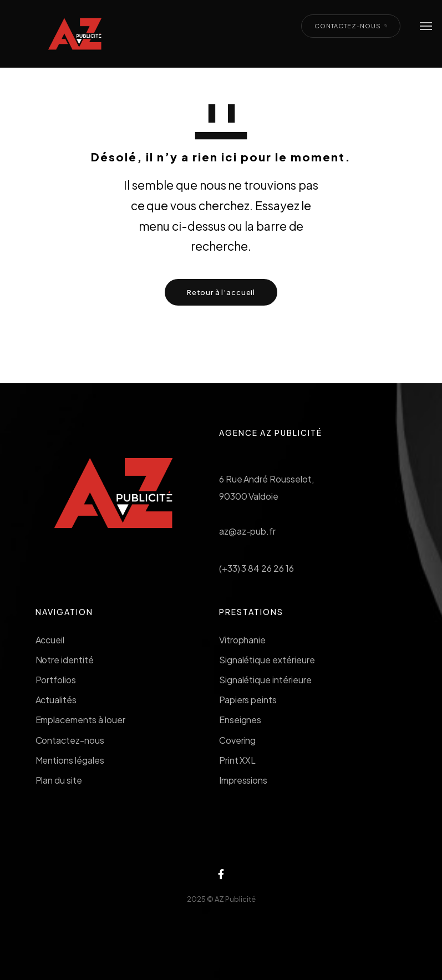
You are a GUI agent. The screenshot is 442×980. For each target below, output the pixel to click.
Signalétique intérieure (265, 680)
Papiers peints (248, 700)
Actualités (56, 700)
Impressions (243, 780)
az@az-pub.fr (248, 531)
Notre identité (65, 660)
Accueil (50, 640)
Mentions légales (70, 760)
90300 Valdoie (249, 496)
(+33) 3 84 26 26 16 (256, 568)
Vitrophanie (243, 640)
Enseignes (240, 720)
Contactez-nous (70, 740)
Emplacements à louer (80, 720)
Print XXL (238, 760)
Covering (238, 740)
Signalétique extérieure (267, 660)
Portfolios (56, 680)
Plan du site (59, 780)
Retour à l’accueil (221, 292)
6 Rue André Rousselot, (266, 479)
